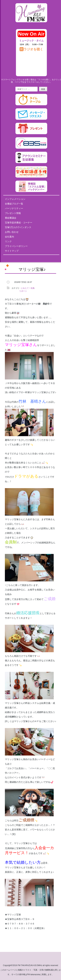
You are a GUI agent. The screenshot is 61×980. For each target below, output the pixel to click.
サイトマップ (12, 251)
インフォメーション (15, 199)
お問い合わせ (12, 232)
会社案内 (9, 237)
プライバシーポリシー (16, 246)
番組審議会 (11, 218)
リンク (8, 241)
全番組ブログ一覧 (14, 204)
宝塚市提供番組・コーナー (19, 223)
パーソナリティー (14, 208)
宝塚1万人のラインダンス (18, 227)
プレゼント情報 (13, 213)
